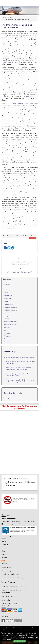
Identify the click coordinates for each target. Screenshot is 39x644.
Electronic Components (10, 322)
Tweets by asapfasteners (10, 398)
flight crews (6, 160)
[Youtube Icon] (16, 621)
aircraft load (6, 62)
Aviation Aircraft (8, 304)
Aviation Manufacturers (10, 307)
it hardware (33, 238)
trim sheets (18, 104)
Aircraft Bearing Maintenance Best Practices (20, 357)
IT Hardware (7, 336)
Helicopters (7, 333)
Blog (11, 18)
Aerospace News (8, 290)
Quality (4, 548)
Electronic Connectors (10, 325)
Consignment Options (9, 603)
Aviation (6, 301)
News (5, 339)
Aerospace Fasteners (9, 287)
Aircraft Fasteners (9, 299)
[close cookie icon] (37, 637)
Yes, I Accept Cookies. (20, 641)
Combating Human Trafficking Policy (14, 578)
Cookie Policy (6, 571)
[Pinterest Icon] (20, 621)
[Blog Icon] (12, 621)
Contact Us (5, 554)
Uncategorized (8, 342)
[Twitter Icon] (7, 621)
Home (5, 18)
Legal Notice (6, 600)
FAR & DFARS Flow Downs (11, 597)
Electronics (7, 327)
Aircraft (6, 293)
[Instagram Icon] (3, 621)
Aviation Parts (7, 313)
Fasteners (6, 330)
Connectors (7, 319)
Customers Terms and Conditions (13, 587)
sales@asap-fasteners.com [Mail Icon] (17, 524)
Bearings (6, 316)
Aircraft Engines (8, 296)
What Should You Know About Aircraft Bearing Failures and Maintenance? (18, 369)
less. (14, 228)
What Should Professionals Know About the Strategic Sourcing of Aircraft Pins (20, 381)
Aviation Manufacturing (10, 310)
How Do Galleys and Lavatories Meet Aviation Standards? (18, 375)
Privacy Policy (6, 568)
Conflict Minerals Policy (10, 574)
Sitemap (4, 558)
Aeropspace (7, 284)
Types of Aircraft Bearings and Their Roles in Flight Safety (20, 363)
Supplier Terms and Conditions (12, 590)
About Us (5, 545)
